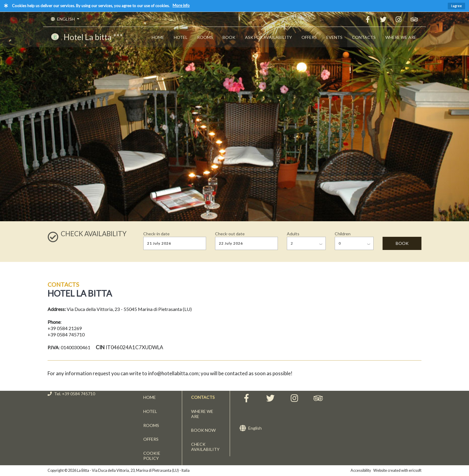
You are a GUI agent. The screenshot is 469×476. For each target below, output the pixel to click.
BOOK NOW (203, 430)
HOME (158, 37)
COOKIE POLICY (152, 456)
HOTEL (181, 37)
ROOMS (205, 37)
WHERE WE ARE (401, 37)
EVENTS (334, 37)
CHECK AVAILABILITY (205, 447)
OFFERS (309, 37)
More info (181, 5)
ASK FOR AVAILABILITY (268, 37)
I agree (456, 6)
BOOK (229, 37)
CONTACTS (364, 37)
